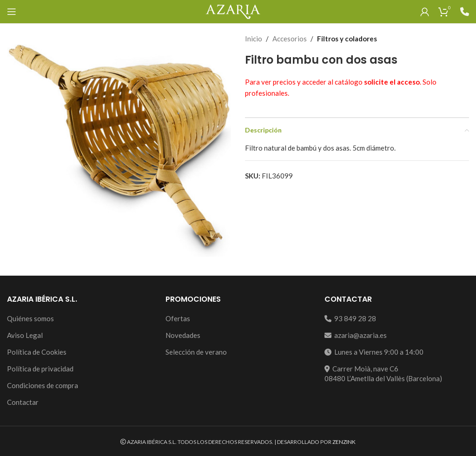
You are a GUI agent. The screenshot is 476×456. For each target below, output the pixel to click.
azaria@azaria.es (356, 335)
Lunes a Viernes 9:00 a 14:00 (374, 352)
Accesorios (290, 39)
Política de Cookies (37, 352)
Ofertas (178, 318)
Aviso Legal (25, 335)
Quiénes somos (30, 318)
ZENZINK (344, 442)
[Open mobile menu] (12, 12)
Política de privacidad (40, 369)
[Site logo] (233, 11)
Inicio (254, 39)
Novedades (183, 335)
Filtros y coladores (347, 39)
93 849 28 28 (350, 318)
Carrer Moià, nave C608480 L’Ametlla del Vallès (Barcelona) (383, 373)
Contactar (23, 402)
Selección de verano (196, 352)
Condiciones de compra (43, 385)
